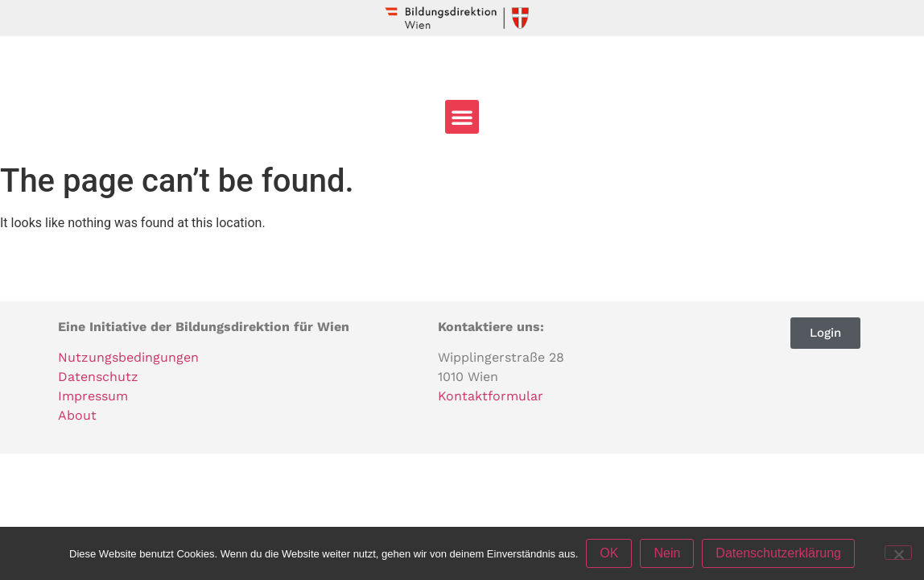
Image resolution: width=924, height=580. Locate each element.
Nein (667, 553)
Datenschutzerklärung (778, 553)
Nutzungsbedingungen (128, 357)
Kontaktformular (491, 396)
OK (609, 553)
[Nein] (898, 553)
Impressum (93, 396)
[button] (462, 117)
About (77, 415)
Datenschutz (98, 377)
